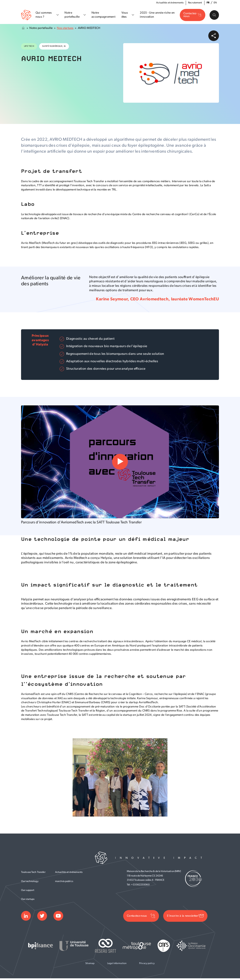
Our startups (28, 900)
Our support (28, 891)
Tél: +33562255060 (138, 886)
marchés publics (64, 882)
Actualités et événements (69, 873)
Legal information (117, 965)
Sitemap (90, 965)
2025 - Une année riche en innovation (157, 16)
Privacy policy (147, 965)
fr (208, 3)
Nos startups (65, 29)
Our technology (30, 882)
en (215, 3)
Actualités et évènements (170, 3)
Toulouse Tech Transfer (33, 873)
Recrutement (195, 3)
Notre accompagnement (103, 16)
